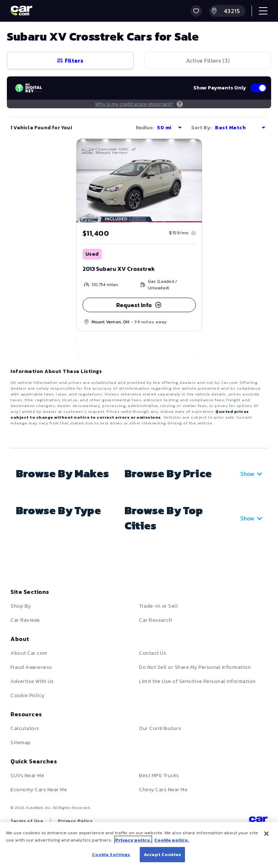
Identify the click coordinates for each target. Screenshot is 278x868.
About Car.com (29, 653)
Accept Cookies (162, 854)
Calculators (25, 728)
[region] (139, 845)
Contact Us (153, 653)
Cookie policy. (172, 840)
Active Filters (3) (208, 60)
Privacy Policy (75, 821)
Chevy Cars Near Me (163, 790)
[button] (196, 11)
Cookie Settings (111, 854)
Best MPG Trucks (159, 775)
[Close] (266, 834)
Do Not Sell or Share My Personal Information (195, 667)
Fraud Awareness (31, 667)
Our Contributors (160, 728)
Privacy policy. (133, 840)
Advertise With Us (32, 681)
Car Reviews (25, 620)
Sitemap (21, 743)
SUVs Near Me (27, 775)
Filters (70, 60)
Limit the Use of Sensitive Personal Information (197, 681)
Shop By (21, 606)
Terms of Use (27, 821)
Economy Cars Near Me (39, 790)
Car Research (155, 620)
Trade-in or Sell (158, 606)
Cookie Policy (28, 695)
